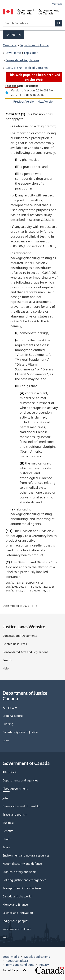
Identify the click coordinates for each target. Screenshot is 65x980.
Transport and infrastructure (22, 888)
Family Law (10, 708)
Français (57, 4)
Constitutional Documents (20, 636)
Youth (6, 937)
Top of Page (14, 970)
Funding (8, 724)
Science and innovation (18, 913)
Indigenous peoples (16, 921)
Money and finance (15, 905)
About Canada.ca (17, 961)
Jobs (5, 798)
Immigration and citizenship (21, 806)
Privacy (44, 965)
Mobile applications (37, 957)
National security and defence (22, 864)
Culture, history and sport (19, 872)
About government (15, 789)
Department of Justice (34, 45)
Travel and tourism (15, 815)
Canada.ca (10, 45)
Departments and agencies (20, 780)
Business (8, 823)
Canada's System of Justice (20, 732)
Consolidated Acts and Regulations (25, 652)
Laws (6, 740)
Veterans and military (17, 929)
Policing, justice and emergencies (24, 880)
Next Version (46, 102)
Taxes (6, 847)
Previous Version (24, 102)
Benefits (8, 831)
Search (7, 660)
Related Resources (15, 644)
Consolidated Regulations (22, 60)
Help (6, 668)
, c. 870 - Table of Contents (27, 68)
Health (7, 839)
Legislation (31, 53)
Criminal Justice (13, 716)
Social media (11, 957)
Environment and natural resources (26, 855)
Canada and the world (17, 896)
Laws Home (13, 53)
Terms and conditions (20, 965)
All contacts (10, 772)
